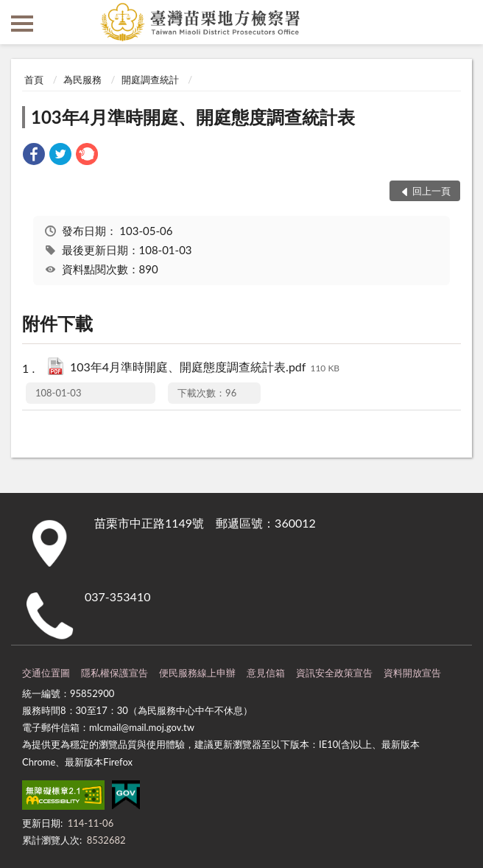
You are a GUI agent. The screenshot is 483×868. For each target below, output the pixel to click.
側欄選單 (22, 24)
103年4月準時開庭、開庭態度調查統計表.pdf (205, 368)
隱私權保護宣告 (114, 673)
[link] (34, 156)
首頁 (34, 80)
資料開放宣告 (412, 673)
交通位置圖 (46, 673)
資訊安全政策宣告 (334, 673)
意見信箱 (266, 673)
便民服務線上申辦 (197, 673)
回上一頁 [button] (431, 191)
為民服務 (82, 80)
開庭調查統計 (150, 80)
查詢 (461, 22)
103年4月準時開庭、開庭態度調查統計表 (193, 117)
